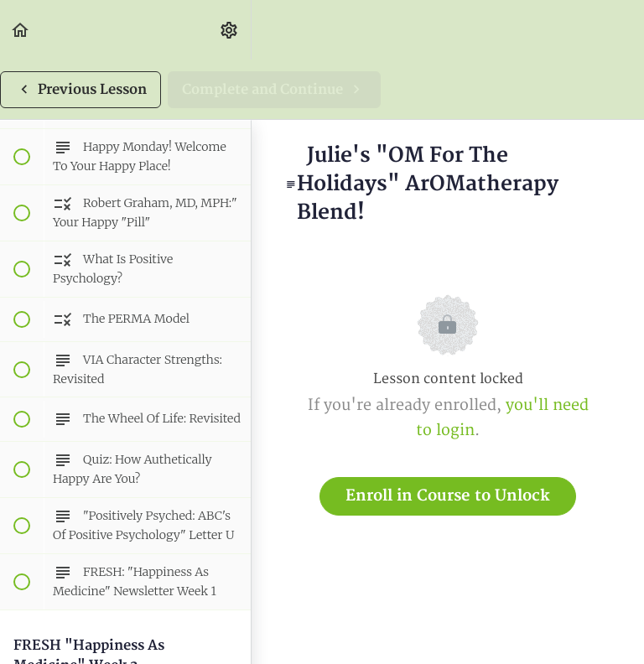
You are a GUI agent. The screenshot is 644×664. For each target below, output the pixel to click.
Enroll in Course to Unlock (448, 496)
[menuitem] (230, 30)
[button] (21, 30)
